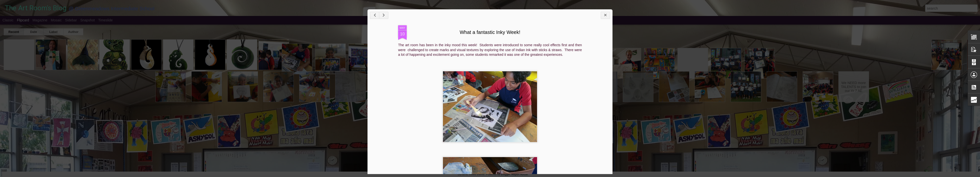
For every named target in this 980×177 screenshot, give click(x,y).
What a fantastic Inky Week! (490, 32)
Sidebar (71, 20)
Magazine (40, 20)
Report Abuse (520, 174)
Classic (8, 20)
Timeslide (105, 20)
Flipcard (23, 20)
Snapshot (88, 20)
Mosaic (56, 20)
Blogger (505, 174)
